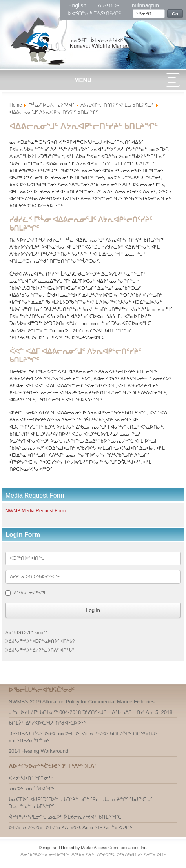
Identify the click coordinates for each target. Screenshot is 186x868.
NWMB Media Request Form (36, 511)
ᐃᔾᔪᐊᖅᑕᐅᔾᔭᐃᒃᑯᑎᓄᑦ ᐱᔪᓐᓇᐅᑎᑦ (131, 855)
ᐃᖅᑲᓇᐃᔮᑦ (83, 855)
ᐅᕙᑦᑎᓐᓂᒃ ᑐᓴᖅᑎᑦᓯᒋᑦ (94, 13)
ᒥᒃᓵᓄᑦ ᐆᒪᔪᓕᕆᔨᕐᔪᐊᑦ (51, 105)
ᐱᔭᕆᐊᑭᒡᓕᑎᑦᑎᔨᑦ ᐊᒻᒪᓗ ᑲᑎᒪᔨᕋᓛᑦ (117, 105)
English (78, 5)
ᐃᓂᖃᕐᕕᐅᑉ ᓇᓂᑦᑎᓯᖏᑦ (45, 855)
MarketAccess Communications (110, 848)
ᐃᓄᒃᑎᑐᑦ (109, 5)
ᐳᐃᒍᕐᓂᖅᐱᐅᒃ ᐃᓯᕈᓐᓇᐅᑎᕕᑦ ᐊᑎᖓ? (40, 650)
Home (16, 105)
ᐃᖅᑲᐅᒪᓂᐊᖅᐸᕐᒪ (30, 593)
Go (175, 14)
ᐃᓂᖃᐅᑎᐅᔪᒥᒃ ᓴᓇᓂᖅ (26, 632)
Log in (93, 610)
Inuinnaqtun (145, 5)
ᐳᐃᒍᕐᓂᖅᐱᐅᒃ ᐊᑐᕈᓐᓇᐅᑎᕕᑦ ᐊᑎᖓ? (40, 641)
